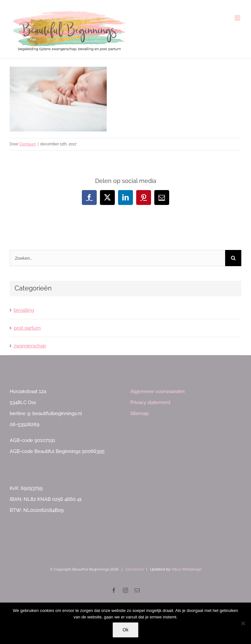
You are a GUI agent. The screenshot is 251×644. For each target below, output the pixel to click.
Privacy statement (150, 402)
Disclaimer (135, 569)
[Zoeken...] (117, 258)
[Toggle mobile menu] (238, 18)
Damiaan (28, 144)
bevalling (24, 310)
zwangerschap (30, 346)
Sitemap (140, 413)
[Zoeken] (233, 258)
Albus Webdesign (187, 569)
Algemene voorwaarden (158, 391)
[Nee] (243, 623)
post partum (27, 328)
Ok (125, 630)
